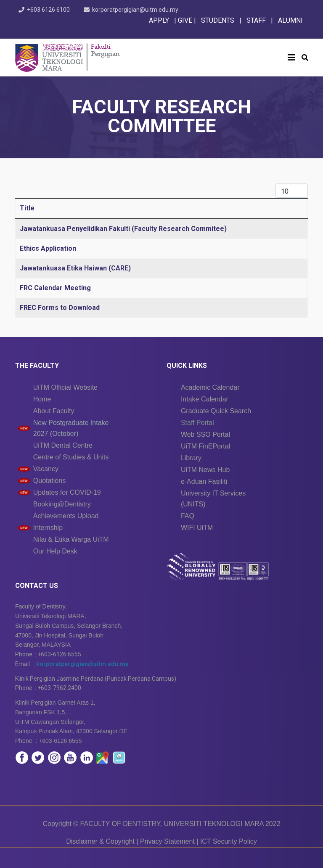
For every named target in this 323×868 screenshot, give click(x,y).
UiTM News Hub (205, 470)
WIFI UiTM (197, 528)
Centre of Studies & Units (71, 457)
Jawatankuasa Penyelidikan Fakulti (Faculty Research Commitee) (123, 229)
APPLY (159, 20)
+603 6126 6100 (48, 10)
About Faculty (54, 411)
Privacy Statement (167, 841)
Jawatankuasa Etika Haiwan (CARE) (75, 268)
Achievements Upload (66, 516)
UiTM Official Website (65, 387)
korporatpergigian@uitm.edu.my (135, 10)
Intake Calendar (205, 399)
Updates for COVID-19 (67, 492)
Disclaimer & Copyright (100, 841)
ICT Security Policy (229, 841)
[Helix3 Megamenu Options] (291, 58)
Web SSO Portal (205, 434)
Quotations (49, 481)
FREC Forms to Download (60, 308)
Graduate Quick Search (216, 411)
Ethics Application (48, 248)
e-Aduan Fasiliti (204, 481)
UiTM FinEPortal (205, 446)
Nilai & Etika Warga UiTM (71, 539)
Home (42, 399)
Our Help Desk (55, 551)
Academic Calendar (210, 387)
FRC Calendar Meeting (55, 288)
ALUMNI (290, 20)
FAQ (188, 516)
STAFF (255, 20)
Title (27, 208)
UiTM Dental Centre (63, 445)
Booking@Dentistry (62, 504)
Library (191, 458)
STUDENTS (218, 20)
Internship (48, 528)
